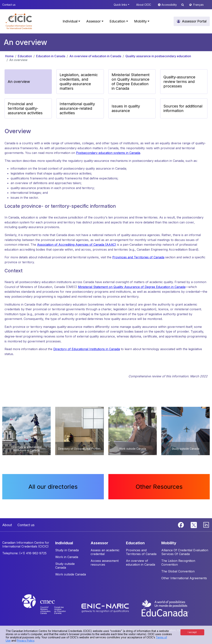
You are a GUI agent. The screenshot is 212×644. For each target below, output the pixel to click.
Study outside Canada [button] (65, 566)
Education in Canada (51, 56)
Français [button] (198, 5)
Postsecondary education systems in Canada (108, 153)
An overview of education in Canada (95, 56)
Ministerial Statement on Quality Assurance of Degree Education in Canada (132, 287)
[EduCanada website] (165, 608)
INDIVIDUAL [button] (64, 543)
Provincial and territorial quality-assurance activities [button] (25, 108)
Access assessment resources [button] (105, 563)
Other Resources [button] (159, 487)
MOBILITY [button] (169, 543)
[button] (19, 21)
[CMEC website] (49, 608)
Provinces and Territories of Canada (138, 257)
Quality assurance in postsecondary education (158, 56)
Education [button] (117, 21)
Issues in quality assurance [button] (126, 108)
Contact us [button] (9, 5)
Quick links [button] (120, 5)
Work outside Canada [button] (71, 574)
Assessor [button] (93, 21)
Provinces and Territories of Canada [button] (141, 552)
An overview (18, 60)
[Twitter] (194, 524)
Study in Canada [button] (67, 550)
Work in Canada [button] (67, 557)
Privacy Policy (26, 641)
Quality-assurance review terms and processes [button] (179, 82)
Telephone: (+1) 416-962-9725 (24, 553)
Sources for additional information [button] (183, 108)
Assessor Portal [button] (194, 21)
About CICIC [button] (144, 5)
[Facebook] (181, 524)
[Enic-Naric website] (106, 608)
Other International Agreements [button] (184, 578)
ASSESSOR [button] (99, 543)
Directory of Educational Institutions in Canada (87, 349)
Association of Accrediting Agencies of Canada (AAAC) (77, 245)
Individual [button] (70, 21)
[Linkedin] (206, 524)
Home (9, 56)
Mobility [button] (140, 21)
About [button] (7, 525)
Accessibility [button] (170, 5)
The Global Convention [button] (178, 571)
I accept (192, 632)
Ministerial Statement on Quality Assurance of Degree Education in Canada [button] (131, 82)
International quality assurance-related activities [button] (77, 108)
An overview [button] (19, 82)
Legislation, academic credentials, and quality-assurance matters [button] (79, 82)
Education (25, 56)
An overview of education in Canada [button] (141, 563)
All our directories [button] (53, 487)
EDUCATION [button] (135, 543)
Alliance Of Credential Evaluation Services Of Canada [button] (185, 552)
